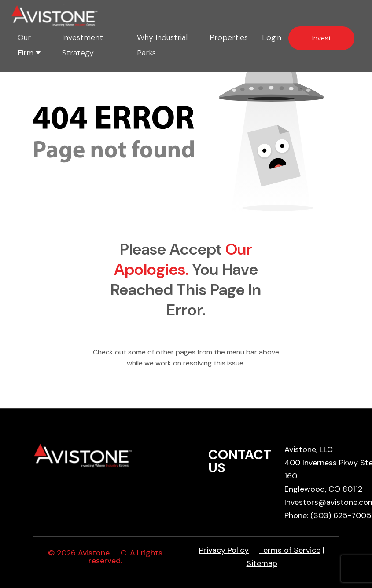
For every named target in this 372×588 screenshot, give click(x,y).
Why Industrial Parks (162, 45)
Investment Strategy (83, 45)
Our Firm (29, 45)
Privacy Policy (224, 550)
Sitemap (262, 563)
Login (272, 37)
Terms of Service (290, 550)
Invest (322, 38)
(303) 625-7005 (341, 515)
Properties (229, 37)
